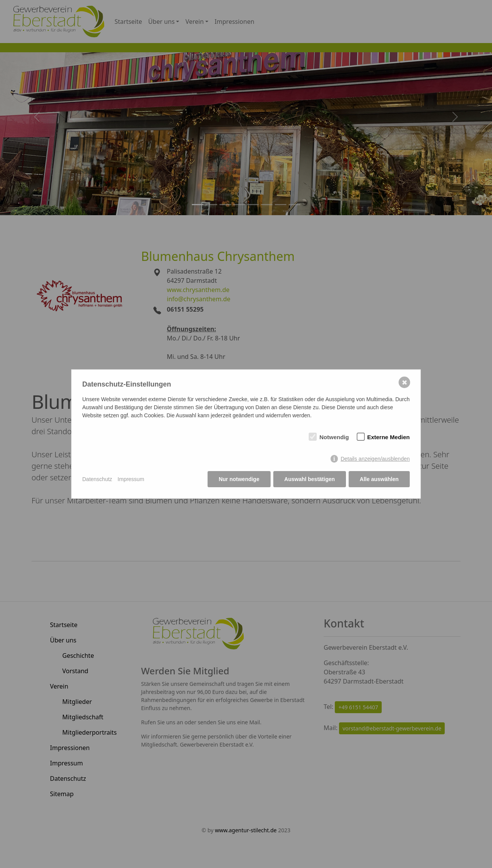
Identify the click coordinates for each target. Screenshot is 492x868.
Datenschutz (97, 479)
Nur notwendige (239, 479)
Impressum (131, 479)
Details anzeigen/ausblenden (375, 459)
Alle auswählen (379, 479)
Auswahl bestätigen (309, 479)
